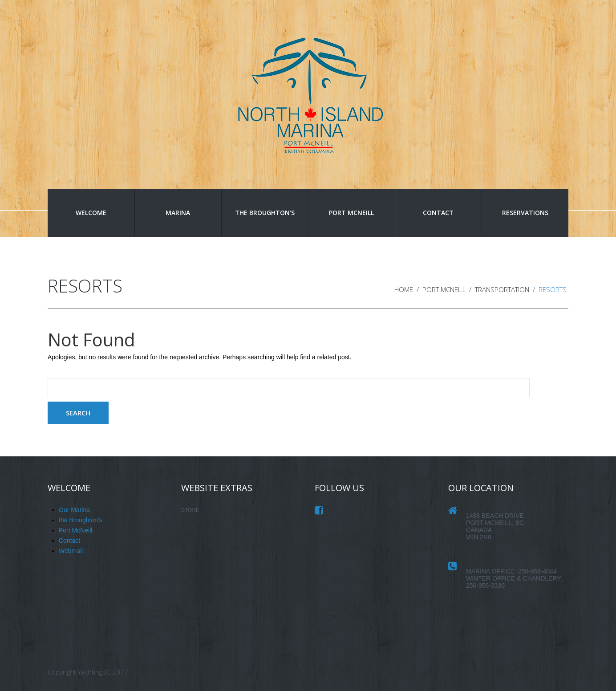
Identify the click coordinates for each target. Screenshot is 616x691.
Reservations (525, 213)
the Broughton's (81, 520)
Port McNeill (351, 213)
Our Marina (74, 510)
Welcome (91, 213)
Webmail (71, 551)
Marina (178, 213)
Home (404, 289)
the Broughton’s (265, 213)
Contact (438, 213)
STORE (190, 510)
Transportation (502, 289)
